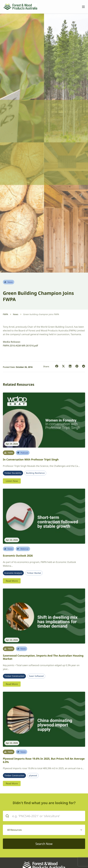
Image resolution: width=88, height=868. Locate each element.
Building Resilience (35, 473)
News (16, 314)
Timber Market (34, 573)
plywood (33, 776)
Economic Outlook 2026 (18, 556)
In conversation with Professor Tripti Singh (31, 459)
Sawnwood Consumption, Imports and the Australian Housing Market (43, 657)
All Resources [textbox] (14, 830)
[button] (57, 366)
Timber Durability (13, 473)
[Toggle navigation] (82, 7)
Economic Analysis (13, 573)
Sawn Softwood (36, 676)
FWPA (5, 314)
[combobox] (44, 830)
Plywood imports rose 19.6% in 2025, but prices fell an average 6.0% (44, 760)
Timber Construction (14, 676)
